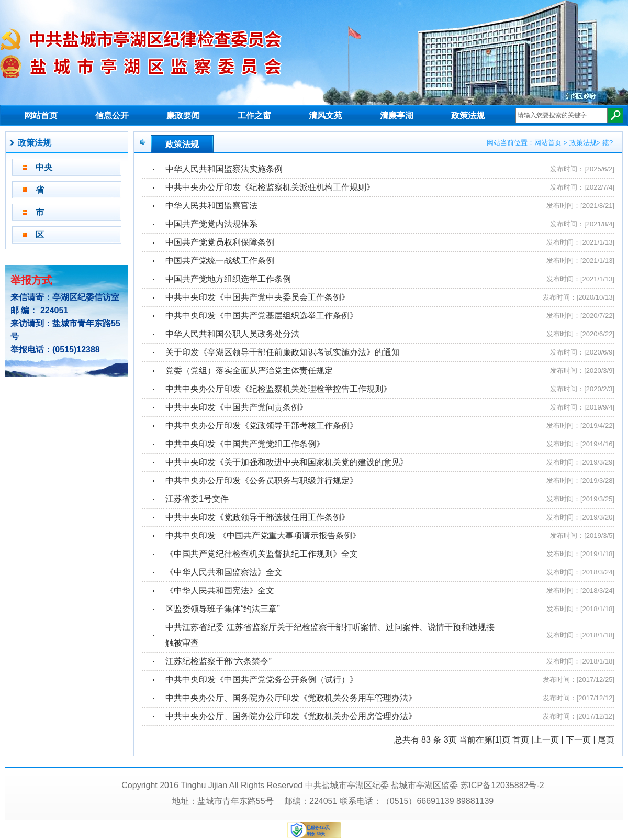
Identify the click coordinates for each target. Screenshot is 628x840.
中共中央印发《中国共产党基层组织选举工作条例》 (262, 316)
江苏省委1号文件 (197, 499)
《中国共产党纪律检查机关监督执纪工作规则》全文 (262, 554)
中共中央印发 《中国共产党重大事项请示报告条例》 (263, 535)
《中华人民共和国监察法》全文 (224, 572)
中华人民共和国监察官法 (211, 206)
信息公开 (112, 115)
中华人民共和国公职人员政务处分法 (232, 334)
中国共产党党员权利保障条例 (220, 242)
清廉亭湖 (397, 115)
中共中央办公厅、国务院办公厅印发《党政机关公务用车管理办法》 (291, 698)
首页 (521, 740)
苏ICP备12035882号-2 (502, 785)
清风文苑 (326, 115)
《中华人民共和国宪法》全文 (220, 590)
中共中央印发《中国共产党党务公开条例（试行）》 (262, 679)
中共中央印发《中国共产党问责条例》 (237, 407)
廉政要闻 (183, 115)
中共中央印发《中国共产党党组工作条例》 (245, 444)
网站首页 (41, 115)
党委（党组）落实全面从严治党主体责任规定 (249, 371)
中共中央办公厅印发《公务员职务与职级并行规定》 (262, 480)
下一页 (578, 740)
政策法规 (468, 115)
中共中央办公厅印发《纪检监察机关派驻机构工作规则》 (270, 187)
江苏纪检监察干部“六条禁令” (218, 661)
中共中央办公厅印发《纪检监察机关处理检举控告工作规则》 (278, 389)
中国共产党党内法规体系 (211, 224)
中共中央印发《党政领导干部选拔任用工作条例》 (257, 517)
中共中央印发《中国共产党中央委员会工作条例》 (257, 297)
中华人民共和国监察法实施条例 (224, 169)
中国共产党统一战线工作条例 (220, 261)
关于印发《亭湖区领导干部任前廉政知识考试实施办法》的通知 (283, 352)
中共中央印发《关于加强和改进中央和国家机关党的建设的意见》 (287, 462)
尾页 (606, 740)
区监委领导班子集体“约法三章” (223, 609)
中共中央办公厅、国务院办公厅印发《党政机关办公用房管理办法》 (291, 716)
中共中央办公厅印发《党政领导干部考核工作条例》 (262, 425)
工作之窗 (254, 115)
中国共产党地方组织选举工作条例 (228, 279)
